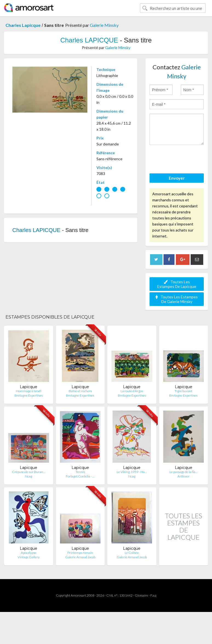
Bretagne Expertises (29, 395)
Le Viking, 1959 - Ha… (132, 472)
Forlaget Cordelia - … (80, 476)
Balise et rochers (80, 391)
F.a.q (153, 595)
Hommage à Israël (29, 391)
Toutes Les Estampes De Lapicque (177, 284)
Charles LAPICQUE (89, 40)
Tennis (80, 472)
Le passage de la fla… (184, 472)
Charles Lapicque (23, 25)
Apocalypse (29, 553)
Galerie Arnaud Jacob (80, 557)
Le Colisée (132, 553)
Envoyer (177, 178)
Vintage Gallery (29, 557)
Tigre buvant (183, 391)
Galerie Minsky (104, 25)
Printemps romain (80, 553)
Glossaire (141, 595)
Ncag (28, 476)
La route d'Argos (132, 391)
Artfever (184, 476)
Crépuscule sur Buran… (29, 472)
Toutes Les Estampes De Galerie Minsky (177, 299)
